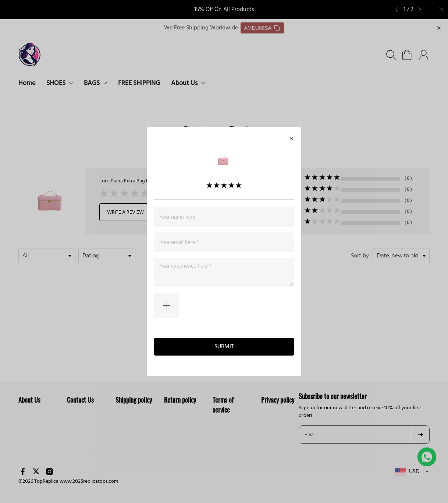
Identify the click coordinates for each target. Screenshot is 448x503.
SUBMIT (224, 346)
